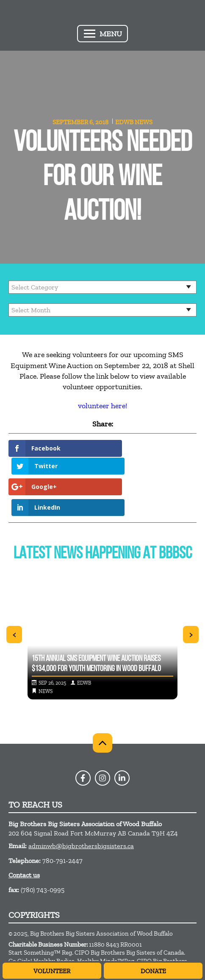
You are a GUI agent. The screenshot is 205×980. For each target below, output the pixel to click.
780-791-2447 (62, 822)
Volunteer (52, 971)
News (144, 122)
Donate (153, 971)
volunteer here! (102, 406)
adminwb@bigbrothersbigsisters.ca (81, 808)
